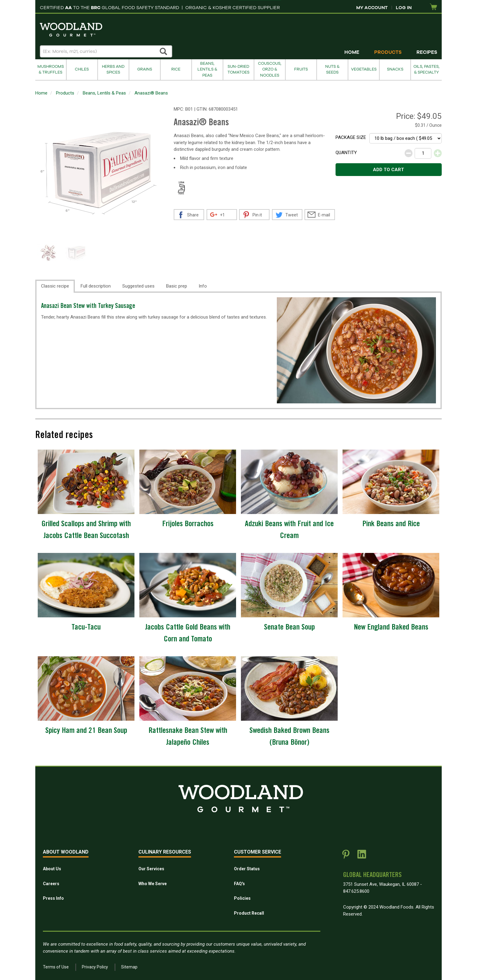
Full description (96, 286)
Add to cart (388, 170)
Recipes (427, 52)
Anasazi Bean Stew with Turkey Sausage (88, 307)
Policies (242, 898)
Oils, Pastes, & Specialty (427, 69)
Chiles (82, 69)
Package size (351, 137)
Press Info (53, 898)
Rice (176, 69)
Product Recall (249, 913)
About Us (52, 869)
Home (352, 52)
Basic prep (177, 286)
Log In (404, 8)
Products (388, 52)
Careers (51, 884)
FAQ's (239, 884)
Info (203, 286)
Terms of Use (56, 967)
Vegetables (364, 69)
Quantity (346, 153)
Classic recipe (55, 286)
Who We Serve (153, 884)
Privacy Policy (95, 967)
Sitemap (129, 967)
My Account (372, 8)
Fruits (301, 69)
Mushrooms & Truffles (51, 69)
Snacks (395, 69)
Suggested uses (138, 286)
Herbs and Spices (113, 69)
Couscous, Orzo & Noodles (270, 69)
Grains (145, 69)
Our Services (151, 869)
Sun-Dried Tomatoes (238, 69)
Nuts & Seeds (332, 69)
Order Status (247, 869)
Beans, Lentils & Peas (207, 69)
